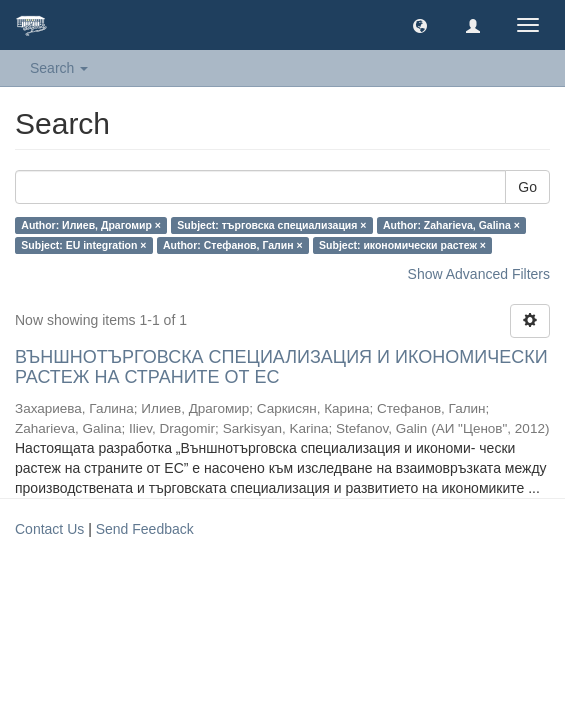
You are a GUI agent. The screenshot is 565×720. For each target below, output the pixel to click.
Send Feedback (145, 529)
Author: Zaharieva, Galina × (451, 225)
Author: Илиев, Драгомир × (91, 225)
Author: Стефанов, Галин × (233, 245)
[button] (420, 25)
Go (527, 187)
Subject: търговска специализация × (271, 225)
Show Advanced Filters (479, 274)
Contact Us (49, 529)
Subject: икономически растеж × (402, 245)
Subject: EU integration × (83, 245)
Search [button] (59, 68)
